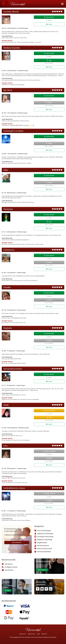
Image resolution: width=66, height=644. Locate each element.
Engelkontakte (41, 543)
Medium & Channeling (43, 540)
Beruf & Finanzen (42, 546)
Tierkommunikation (43, 552)
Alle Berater (7, 564)
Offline (50, 103)
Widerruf (44, 634)
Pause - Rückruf (50, 410)
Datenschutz (32, 634)
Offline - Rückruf (50, 451)
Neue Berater (8, 570)
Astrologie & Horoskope (44, 537)
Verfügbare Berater (10, 567)
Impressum (23, 634)
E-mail (50, 24)
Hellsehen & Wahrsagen (44, 534)
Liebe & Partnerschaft (43, 549)
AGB (38, 634)
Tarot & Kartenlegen (43, 531)
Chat (50, 60)
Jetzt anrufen (50, 17)
